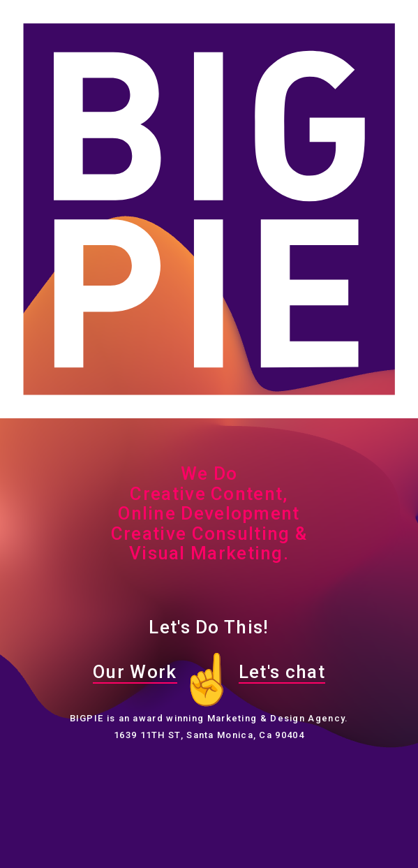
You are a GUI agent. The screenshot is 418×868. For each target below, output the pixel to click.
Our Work (135, 672)
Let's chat (282, 672)
